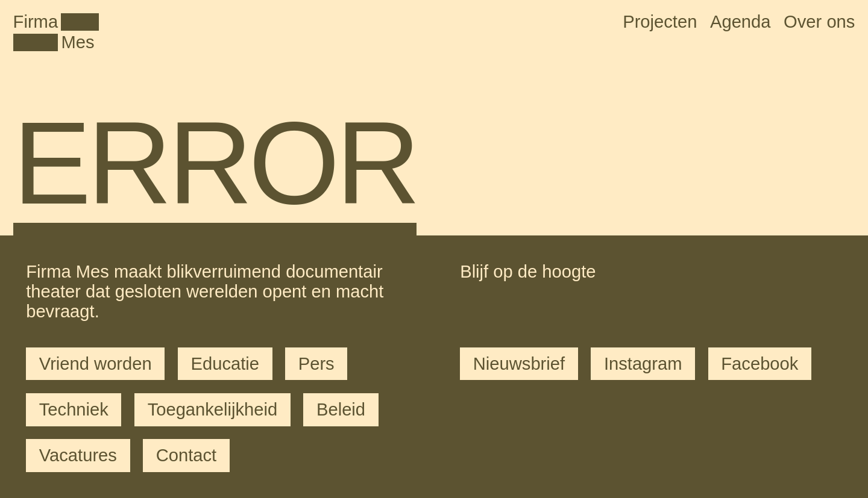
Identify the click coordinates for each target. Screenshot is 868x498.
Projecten (660, 22)
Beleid (341, 409)
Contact (186, 455)
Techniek (74, 409)
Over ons (819, 22)
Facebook (759, 364)
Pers (316, 364)
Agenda (741, 22)
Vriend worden (96, 364)
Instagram (643, 364)
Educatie (225, 364)
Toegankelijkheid (213, 409)
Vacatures (78, 455)
